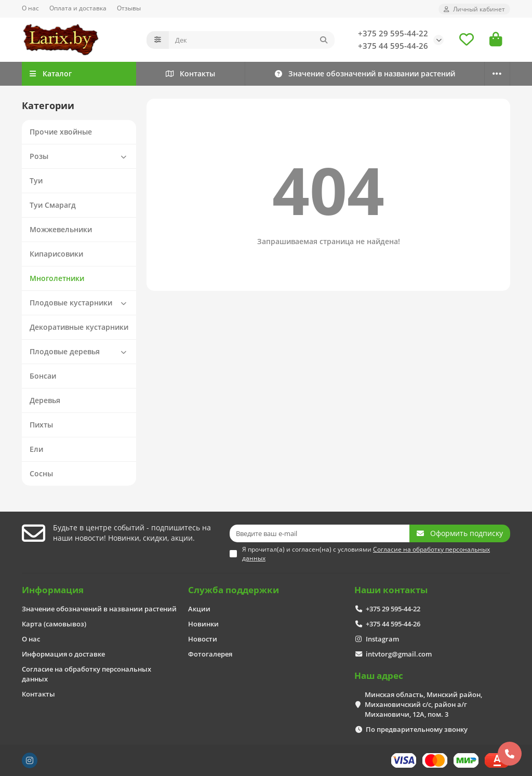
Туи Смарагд (53, 205)
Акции (199, 609)
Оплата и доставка (78, 8)
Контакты (191, 73)
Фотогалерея (210, 654)
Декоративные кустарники (79, 327)
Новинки (203, 624)
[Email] (320, 533)
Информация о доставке (63, 654)
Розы (80, 156)
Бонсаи (43, 376)
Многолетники (57, 278)
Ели (36, 449)
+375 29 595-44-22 (393, 34)
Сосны (41, 473)
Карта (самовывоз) (54, 624)
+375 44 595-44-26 (393, 46)
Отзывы (129, 8)
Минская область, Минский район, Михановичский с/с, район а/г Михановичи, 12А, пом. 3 (423, 704)
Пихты (41, 425)
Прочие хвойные (61, 132)
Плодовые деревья (80, 352)
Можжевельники (61, 229)
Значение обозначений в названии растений (364, 73)
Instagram (382, 639)
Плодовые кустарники (80, 303)
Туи (36, 180)
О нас (30, 8)
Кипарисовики (56, 254)
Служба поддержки (234, 590)
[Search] (252, 40)
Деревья (45, 400)
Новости (203, 639)
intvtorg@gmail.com (399, 654)
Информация (53, 590)
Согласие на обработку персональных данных (87, 674)
